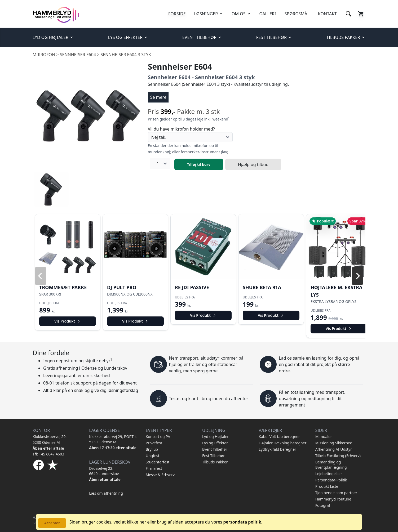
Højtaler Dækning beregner (282, 443)
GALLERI (268, 14)
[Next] (357, 276)
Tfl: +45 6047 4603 (48, 454)
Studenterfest (158, 462)
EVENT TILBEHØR (202, 37)
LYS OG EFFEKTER (128, 37)
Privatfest (154, 443)
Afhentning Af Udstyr (334, 449)
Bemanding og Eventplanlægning (331, 465)
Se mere (158, 97)
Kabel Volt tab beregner (279, 437)
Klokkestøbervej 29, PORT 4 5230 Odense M (113, 439)
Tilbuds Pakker (215, 462)
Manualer (324, 437)
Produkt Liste (327, 486)
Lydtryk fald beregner (277, 449)
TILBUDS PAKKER (346, 37)
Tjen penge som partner (336, 493)
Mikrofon (44, 55)
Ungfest (153, 456)
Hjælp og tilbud (253, 164)
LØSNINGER (209, 14)
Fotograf (323, 505)
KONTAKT (327, 14)
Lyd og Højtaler (215, 437)
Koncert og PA (158, 437)
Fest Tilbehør (213, 456)
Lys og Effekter (215, 443)
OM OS (241, 14)
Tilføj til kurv (199, 164)
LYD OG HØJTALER (53, 37)
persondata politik (242, 522)
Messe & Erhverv (160, 475)
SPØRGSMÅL (297, 14)
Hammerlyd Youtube (333, 499)
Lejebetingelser (329, 474)
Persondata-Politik (331, 480)
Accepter (52, 523)
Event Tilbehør (215, 449)
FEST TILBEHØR (274, 37)
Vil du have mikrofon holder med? (181, 129)
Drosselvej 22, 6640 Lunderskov (104, 471)
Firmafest (154, 468)
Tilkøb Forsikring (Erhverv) (338, 456)
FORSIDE (177, 14)
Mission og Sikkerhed (334, 443)
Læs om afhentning (106, 493)
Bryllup (152, 449)
